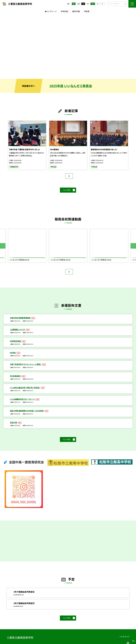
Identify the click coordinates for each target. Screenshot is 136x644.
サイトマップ (125, 637)
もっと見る (67, 190)
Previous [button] (3, 246)
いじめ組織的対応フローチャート (23, 399)
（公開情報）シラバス (18, 330)
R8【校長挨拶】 (16, 376)
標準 (93, 4)
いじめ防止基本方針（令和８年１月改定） (25, 388)
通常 (74, 4)
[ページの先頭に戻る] (133, 641)
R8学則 (13, 353)
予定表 (87, 11)
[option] (68, 47)
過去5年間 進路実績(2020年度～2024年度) (27, 411)
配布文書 (76, 11)
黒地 (83, 4)
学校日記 (65, 11)
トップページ (52, 11)
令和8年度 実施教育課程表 (20, 318)
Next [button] (133, 246)
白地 (78, 4)
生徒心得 (14, 422)
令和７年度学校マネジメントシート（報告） (26, 364)
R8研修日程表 (16, 341)
